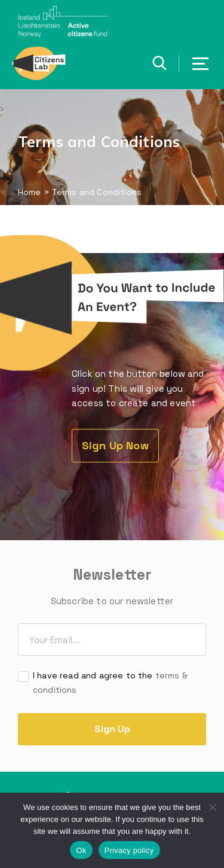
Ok (81, 850)
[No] (212, 807)
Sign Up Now (115, 445)
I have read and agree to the (110, 682)
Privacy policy (129, 850)
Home (30, 192)
